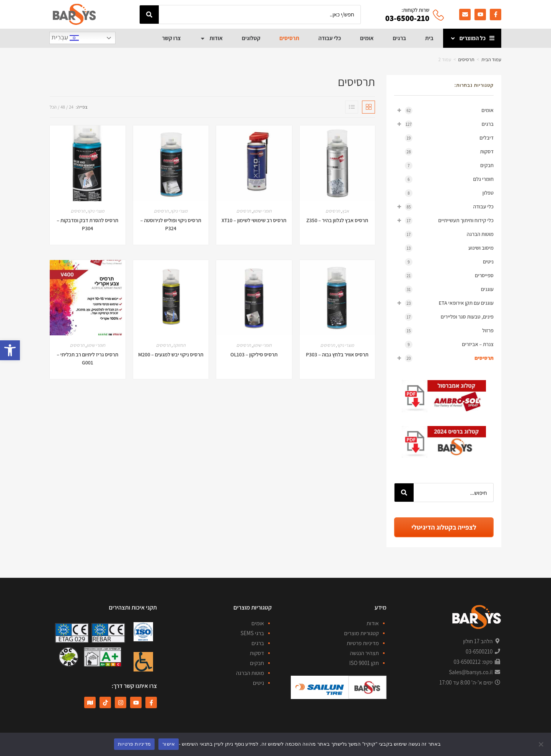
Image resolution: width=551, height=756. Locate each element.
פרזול (449, 331)
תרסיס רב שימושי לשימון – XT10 (254, 220)
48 (63, 107)
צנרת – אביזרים (449, 345)
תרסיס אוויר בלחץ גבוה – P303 (337, 354)
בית (429, 38)
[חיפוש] (149, 15)
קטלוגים (251, 38)
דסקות (449, 152)
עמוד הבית (491, 59)
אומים (367, 38)
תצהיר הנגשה (364, 653)
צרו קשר (171, 38)
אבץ (346, 211)
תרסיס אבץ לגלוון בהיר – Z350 (337, 220)
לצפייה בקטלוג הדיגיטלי (444, 527)
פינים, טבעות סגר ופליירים (449, 317)
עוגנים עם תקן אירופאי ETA (444, 303)
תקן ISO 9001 (364, 663)
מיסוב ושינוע (449, 248)
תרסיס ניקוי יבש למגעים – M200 (171, 354)
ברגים (400, 38)
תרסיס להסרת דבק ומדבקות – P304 (87, 224)
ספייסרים (449, 276)
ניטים (449, 262)
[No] (541, 744)
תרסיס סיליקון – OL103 (254, 354)
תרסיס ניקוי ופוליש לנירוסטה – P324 (171, 224)
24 (71, 107)
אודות (211, 38)
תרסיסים (289, 38)
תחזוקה (179, 345)
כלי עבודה (330, 38)
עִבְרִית (65, 38)
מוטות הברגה (449, 234)
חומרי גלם (449, 179)
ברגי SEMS (252, 633)
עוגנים (449, 289)
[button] (10, 350)
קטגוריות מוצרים (361, 633)
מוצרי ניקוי (179, 211)
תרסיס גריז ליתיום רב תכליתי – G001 (87, 358)
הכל (53, 107)
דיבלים (449, 138)
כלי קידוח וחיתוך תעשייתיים (444, 220)
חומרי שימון (262, 211)
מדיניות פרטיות (363, 643)
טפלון (449, 193)
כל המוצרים (468, 38)
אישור (169, 744)
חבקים (449, 166)
